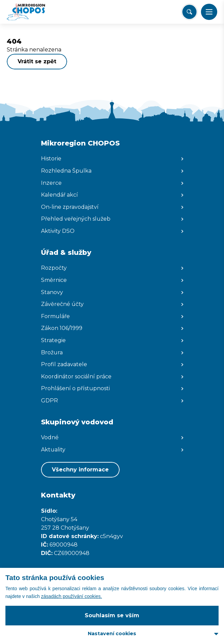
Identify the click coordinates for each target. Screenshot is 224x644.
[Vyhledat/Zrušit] (189, 12)
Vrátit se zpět (37, 61)
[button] (209, 12)
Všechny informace (80, 470)
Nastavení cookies (112, 634)
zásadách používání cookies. (72, 596)
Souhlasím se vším (112, 615)
